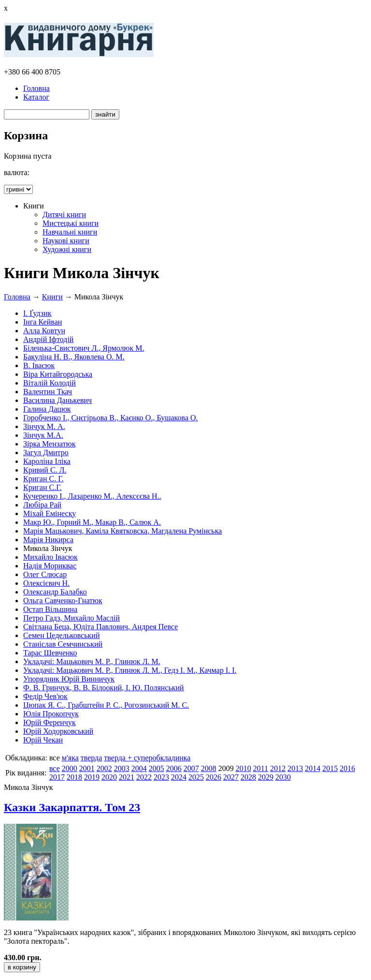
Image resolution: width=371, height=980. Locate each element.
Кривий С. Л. (45, 470)
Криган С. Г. (43, 479)
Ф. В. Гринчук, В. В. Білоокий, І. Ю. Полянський (104, 688)
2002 (104, 768)
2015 (330, 768)
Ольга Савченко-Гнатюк (63, 601)
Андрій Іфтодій (48, 339)
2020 (109, 777)
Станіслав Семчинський (63, 644)
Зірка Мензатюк (50, 444)
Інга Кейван (43, 322)
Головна (36, 88)
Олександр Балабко (55, 592)
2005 (157, 768)
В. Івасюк (39, 365)
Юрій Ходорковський (58, 731)
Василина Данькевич (57, 400)
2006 (174, 768)
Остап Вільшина (50, 609)
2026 (214, 777)
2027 (231, 777)
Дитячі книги (64, 215)
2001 (87, 768)
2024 (179, 777)
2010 (243, 768)
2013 (295, 768)
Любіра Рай (42, 505)
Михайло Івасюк (50, 557)
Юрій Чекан (43, 740)
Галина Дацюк (47, 409)
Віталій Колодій (50, 383)
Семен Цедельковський (61, 635)
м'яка (70, 758)
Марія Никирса (48, 540)
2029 (266, 777)
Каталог (36, 97)
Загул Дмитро (46, 453)
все (55, 768)
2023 (161, 777)
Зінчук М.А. (43, 435)
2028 (248, 777)
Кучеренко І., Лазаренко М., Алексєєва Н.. (92, 496)
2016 (347, 768)
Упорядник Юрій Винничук (69, 679)
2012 (278, 768)
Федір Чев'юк (45, 696)
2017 (57, 777)
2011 (261, 768)
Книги (52, 297)
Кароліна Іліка (47, 461)
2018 (74, 777)
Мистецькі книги (71, 223)
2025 (196, 777)
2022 (144, 777)
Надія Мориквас (50, 566)
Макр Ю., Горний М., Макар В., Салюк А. (92, 522)
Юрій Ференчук (50, 722)
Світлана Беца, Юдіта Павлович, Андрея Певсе (100, 627)
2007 (191, 768)
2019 (92, 777)
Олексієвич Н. (46, 583)
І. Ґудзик (37, 313)
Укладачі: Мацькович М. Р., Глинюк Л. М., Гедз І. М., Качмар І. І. (130, 670)
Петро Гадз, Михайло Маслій (71, 618)
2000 (70, 768)
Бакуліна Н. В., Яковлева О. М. (74, 357)
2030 (283, 777)
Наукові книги (66, 241)
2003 (122, 768)
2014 (313, 768)
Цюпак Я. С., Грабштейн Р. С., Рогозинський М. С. (106, 705)
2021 (127, 777)
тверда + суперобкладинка (147, 758)
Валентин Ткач (48, 392)
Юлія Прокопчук (51, 714)
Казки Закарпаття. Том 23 (72, 807)
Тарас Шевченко (50, 653)
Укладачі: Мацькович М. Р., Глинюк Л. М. (92, 661)
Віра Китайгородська (58, 374)
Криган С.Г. (43, 487)
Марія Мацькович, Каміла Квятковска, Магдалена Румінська (122, 531)
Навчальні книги (70, 232)
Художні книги (67, 249)
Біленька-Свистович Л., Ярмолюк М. (84, 348)
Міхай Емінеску (50, 513)
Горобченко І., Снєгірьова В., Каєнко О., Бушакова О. (111, 418)
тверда (92, 758)
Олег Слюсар (45, 574)
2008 (209, 768)
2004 (139, 768)
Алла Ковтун (44, 331)
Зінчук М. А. (44, 426)
